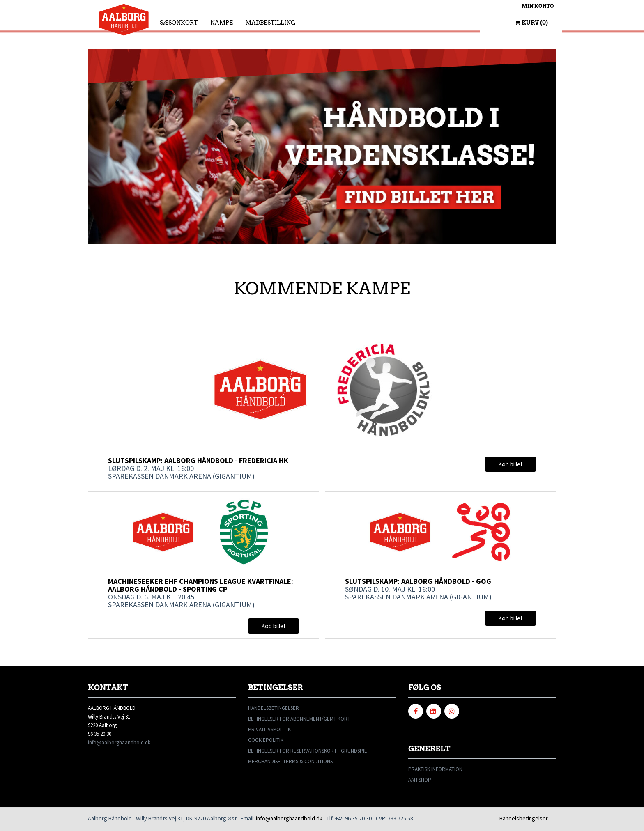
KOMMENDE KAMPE (322, 288)
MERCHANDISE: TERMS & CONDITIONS (290, 761)
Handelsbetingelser (524, 818)
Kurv (531, 23)
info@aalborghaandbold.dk (119, 743)
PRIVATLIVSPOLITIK (269, 729)
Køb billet (511, 464)
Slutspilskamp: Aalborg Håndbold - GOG (419, 581)
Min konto (538, 6)
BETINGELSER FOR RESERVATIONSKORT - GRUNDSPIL (307, 751)
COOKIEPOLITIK (266, 740)
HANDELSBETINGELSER (274, 708)
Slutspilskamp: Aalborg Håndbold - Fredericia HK (198, 460)
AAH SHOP (420, 780)
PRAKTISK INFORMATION (435, 769)
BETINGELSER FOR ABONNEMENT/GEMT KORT (299, 719)
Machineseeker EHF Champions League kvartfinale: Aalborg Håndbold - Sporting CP (201, 585)
